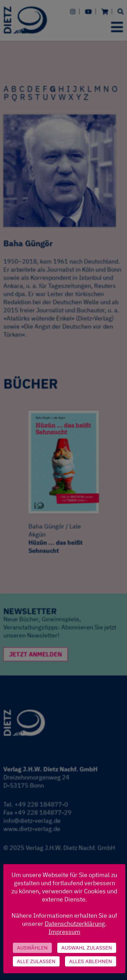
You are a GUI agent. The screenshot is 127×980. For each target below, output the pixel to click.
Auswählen (32, 948)
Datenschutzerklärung (75, 924)
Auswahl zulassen (87, 948)
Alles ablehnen (91, 961)
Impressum (64, 932)
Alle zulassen (36, 961)
